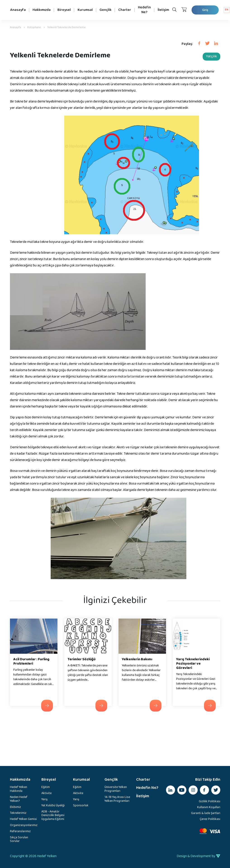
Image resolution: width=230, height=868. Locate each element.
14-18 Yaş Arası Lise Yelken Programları (117, 799)
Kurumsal (85, 10)
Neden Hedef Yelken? (19, 799)
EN (227, 10)
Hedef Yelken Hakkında (19, 789)
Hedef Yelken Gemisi (23, 819)
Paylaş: (187, 44)
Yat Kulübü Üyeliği (53, 806)
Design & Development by (198, 856)
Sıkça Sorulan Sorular (19, 840)
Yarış (44, 800)
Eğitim (46, 787)
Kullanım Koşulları (209, 807)
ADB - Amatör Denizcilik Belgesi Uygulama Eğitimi (53, 816)
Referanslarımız (20, 832)
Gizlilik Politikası (210, 801)
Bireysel (64, 10)
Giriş (205, 10)
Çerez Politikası (210, 819)
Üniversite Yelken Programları (116, 789)
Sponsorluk (81, 806)
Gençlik (106, 10)
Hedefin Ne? (144, 10)
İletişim (163, 10)
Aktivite (46, 794)
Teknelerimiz (18, 813)
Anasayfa (18, 10)
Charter (125, 10)
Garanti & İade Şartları (206, 813)
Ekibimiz (15, 807)
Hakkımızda (42, 10)
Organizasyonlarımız (24, 825)
